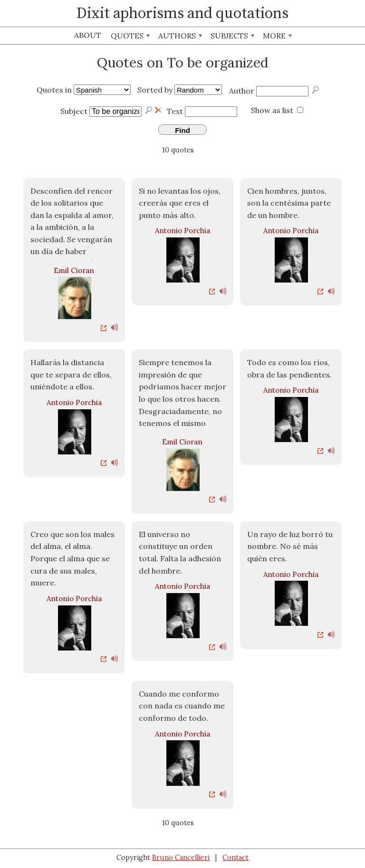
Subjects (232, 36)
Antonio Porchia (182, 231)
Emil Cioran (74, 270)
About (88, 35)
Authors (180, 36)
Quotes (130, 36)
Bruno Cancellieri (181, 858)
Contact (235, 858)
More (277, 36)
